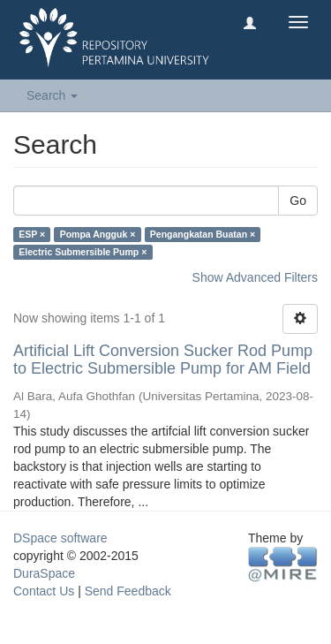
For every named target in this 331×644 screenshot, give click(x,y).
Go (298, 201)
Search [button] (52, 95)
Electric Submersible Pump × (83, 252)
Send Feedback (128, 591)
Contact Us (44, 591)
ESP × (32, 234)
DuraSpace (44, 573)
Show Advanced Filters (255, 277)
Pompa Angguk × (98, 234)
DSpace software (60, 538)
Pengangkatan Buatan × (203, 234)
